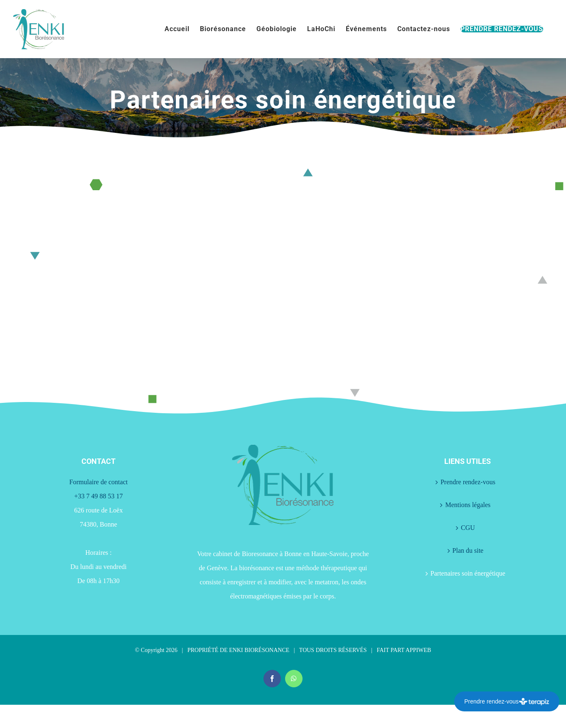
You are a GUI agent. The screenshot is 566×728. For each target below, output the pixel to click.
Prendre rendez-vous (468, 482)
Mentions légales (468, 505)
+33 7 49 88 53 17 (98, 496)
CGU (468, 528)
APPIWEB (418, 650)
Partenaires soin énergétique (468, 573)
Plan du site (468, 550)
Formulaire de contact (98, 482)
